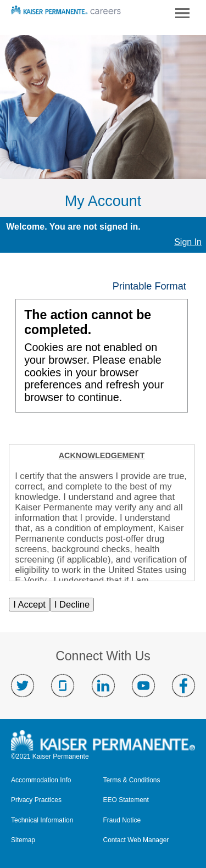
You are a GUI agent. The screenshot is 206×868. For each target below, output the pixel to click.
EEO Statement (126, 800)
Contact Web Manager (136, 840)
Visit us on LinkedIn (103, 686)
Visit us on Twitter (23, 686)
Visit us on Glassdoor (63, 686)
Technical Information (42, 820)
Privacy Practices (36, 800)
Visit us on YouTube (143, 686)
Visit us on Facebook (183, 686)
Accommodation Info (41, 780)
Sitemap (23, 840)
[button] (154, 286)
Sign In (188, 242)
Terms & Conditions (132, 780)
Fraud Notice (122, 820)
